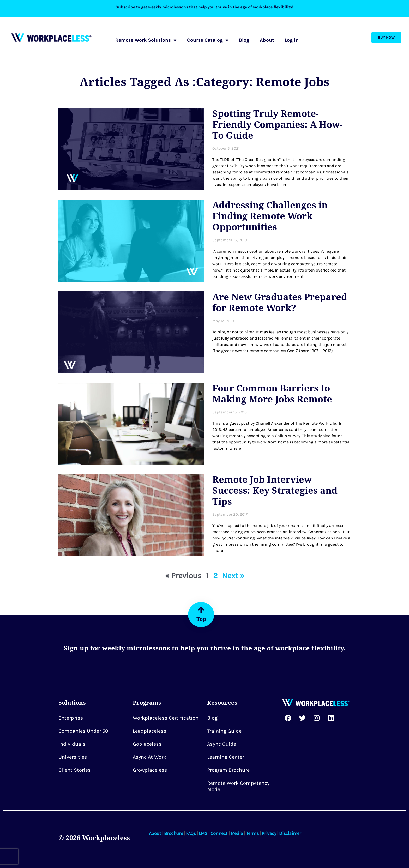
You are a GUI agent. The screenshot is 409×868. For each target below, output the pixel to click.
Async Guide (222, 744)
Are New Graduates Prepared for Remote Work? (280, 302)
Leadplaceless (150, 731)
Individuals (72, 744)
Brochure (173, 833)
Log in (292, 40)
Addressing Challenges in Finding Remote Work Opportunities (270, 216)
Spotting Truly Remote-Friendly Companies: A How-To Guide (278, 124)
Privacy (269, 833)
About (267, 40)
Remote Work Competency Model (238, 786)
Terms (252, 833)
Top (201, 619)
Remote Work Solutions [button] (146, 40)
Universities (73, 757)
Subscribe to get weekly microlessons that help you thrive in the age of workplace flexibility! (205, 7)
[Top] (201, 610)
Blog (244, 40)
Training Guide (224, 731)
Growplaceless (150, 770)
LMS (203, 833)
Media (237, 833)
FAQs (191, 833)
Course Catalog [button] (208, 40)
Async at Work (149, 757)
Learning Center (226, 757)
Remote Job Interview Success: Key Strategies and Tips (275, 490)
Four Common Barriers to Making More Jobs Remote (272, 393)
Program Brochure (228, 770)
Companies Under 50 (83, 731)
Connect (219, 833)
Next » (233, 576)
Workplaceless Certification (166, 718)
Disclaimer (290, 833)
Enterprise (71, 718)
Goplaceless (147, 744)
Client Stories (75, 770)
